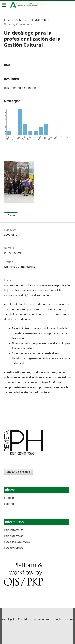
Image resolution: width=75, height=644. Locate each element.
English (9, 498)
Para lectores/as (14, 530)
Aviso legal (7, 619)
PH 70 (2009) (38, 20)
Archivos (20, 20)
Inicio (7, 20)
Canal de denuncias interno (34, 619)
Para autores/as (13, 536)
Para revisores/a (14, 548)
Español (9, 504)
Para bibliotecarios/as (17, 542)
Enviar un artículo (18, 472)
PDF (12, 215)
